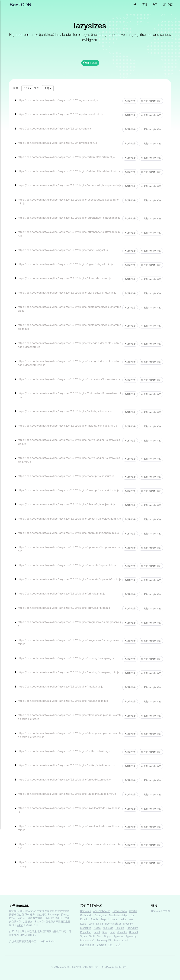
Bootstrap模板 (113, 924)
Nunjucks (108, 928)
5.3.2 (27, 88)
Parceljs (120, 928)
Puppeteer (86, 932)
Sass (112, 932)
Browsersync (120, 911)
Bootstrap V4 (121, 941)
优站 (118, 945)
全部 (48, 88)
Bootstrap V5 (87, 945)
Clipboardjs (86, 915)
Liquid (99, 924)
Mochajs (128, 924)
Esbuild (84, 919)
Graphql (105, 919)
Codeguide (101, 915)
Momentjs (86, 928)
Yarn (111, 945)
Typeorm (119, 936)
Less (91, 924)
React (97, 932)
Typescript (132, 936)
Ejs (132, 915)
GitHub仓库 (90, 63)
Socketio (122, 932)
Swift (92, 936)
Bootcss (101, 945)
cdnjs (20, 925)
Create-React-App (119, 915)
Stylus (83, 936)
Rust (105, 932)
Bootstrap (86, 911)
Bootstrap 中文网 (35, 911)
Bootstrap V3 (104, 941)
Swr (99, 936)
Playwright (132, 928)
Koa (131, 919)
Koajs (83, 924)
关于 (155, 4)
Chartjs (133, 911)
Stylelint (134, 932)
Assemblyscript (102, 911)
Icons (114, 919)
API (135, 4)
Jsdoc (123, 919)
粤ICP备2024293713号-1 (115, 967)
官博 (145, 4)
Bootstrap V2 (87, 941)
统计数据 (168, 4)
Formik (94, 919)
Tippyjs (108, 936)
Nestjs (97, 928)
